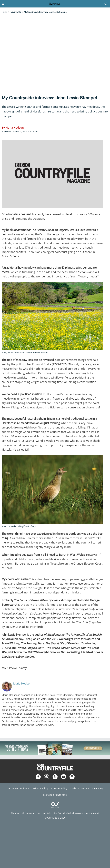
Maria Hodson (22, 683)
